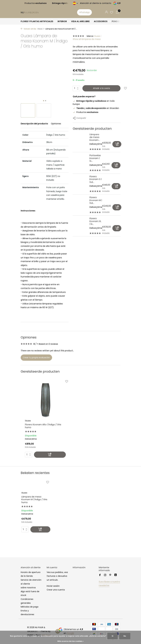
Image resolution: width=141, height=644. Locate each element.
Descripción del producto (34, 124)
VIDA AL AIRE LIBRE (80, 21)
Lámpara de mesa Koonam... (95, 137)
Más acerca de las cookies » (70, 641)
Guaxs (97, 36)
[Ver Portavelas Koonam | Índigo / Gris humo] (80, 163)
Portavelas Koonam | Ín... (95, 158)
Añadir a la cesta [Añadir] (101, 88)
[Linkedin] (116, 575)
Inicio (41, 29)
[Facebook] (100, 575)
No (125, 636)
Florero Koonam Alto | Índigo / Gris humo (43, 426)
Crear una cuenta (56, 590)
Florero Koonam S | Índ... (96, 179)
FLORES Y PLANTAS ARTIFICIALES (37, 21)
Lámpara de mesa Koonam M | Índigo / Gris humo (34, 500)
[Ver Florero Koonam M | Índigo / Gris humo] (80, 205)
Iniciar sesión (53, 586)
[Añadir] (117, 144)
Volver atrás (28, 29)
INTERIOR (62, 21)
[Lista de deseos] (112, 12)
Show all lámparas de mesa (87, 39)
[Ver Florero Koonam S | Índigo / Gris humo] (80, 184)
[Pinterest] (110, 575)
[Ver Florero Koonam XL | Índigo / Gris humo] (80, 226)
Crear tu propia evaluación (36, 358)
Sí (113, 636)
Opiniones (56, 124)
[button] (44, 101)
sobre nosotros (28, 588)
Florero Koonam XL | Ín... (95, 221)
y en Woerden (96, 108)
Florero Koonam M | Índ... (96, 200)
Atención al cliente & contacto (96, 3)
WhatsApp (84, 12)
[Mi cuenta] (106, 12)
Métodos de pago (30, 607)
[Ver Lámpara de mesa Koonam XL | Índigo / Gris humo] (80, 142)
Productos (86, 112)
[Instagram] (105, 575)
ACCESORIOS (101, 21)
